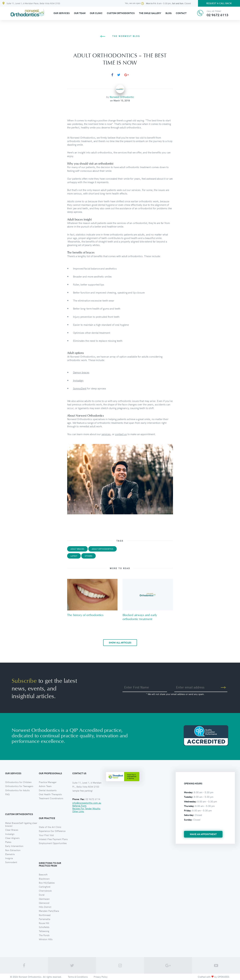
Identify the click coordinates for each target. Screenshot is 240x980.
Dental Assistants (48, 790)
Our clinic (96, 13)
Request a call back (219, 3)
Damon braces (81, 372)
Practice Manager (48, 782)
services (106, 434)
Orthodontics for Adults (17, 790)
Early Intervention (14, 846)
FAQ (7, 794)
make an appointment (203, 834)
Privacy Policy (101, 977)
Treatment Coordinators (51, 798)
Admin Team (45, 786)
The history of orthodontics (85, 615)
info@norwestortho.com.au (87, 803)
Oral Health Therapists (50, 794)
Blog (168, 13)
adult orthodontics (102, 549)
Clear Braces (12, 830)
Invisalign (78, 380)
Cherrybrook (45, 891)
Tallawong (44, 931)
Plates (8, 842)
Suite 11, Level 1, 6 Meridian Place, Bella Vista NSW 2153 (31, 3)
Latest (74, 556)
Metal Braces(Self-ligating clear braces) (21, 824)
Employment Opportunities (53, 843)
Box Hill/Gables (47, 883)
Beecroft (43, 875)
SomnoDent (80, 388)
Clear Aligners (12, 838)
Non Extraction (13, 850)
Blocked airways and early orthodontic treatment (140, 617)
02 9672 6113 (217, 15)
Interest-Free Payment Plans (53, 839)
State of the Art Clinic (50, 827)
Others (88, 556)
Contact (181, 13)
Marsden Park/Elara (49, 911)
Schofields (44, 927)
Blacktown (44, 879)
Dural (42, 895)
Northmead (45, 915)
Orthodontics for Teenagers (19, 786)
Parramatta (44, 919)
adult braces (77, 549)
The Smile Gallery (150, 13)
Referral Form (79, 806)
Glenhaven (44, 899)
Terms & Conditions (78, 977)
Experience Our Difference (52, 831)
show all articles (120, 643)
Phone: (76, 799)
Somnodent (11, 862)
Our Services (62, 13)
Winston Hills (46, 939)
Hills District (45, 907)
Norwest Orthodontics (30, 977)
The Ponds (44, 935)
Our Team (80, 13)
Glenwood (44, 903)
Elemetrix (10, 854)
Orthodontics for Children (18, 782)
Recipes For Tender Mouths (86, 808)
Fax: (83, 799)
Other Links (78, 811)
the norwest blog (120, 36)
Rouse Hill (44, 923)
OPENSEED (223, 977)
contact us (121, 434)
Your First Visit (46, 835)
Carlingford (45, 887)
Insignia (9, 858)
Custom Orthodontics (121, 13)
